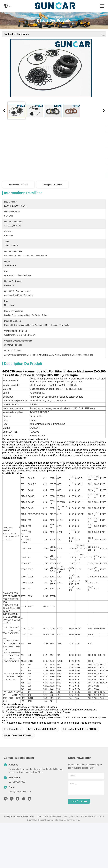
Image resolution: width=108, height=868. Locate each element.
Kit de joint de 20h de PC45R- (80, 745)
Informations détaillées (18, 185)
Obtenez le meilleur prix (28, 175)
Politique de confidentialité (16, 832)
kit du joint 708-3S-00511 (42, 745)
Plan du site (36, 832)
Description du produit (52, 185)
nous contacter (79, 817)
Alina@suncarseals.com (20, 807)
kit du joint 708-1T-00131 (18, 751)
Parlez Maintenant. (80, 175)
